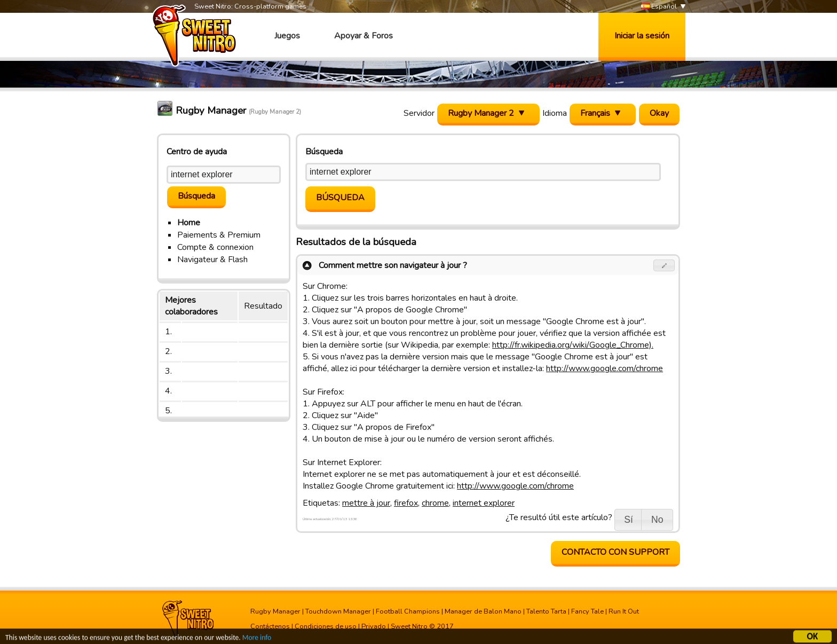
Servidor (419, 113)
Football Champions (408, 611)
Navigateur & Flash (212, 260)
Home (189, 223)
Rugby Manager (275, 611)
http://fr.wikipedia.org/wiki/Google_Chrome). (573, 345)
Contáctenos (270, 626)
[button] (664, 265)
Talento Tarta (546, 611)
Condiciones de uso (326, 626)
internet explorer (484, 503)
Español (659, 7)
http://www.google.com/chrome (605, 368)
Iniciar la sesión (642, 36)
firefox (406, 503)
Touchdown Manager (338, 611)
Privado (374, 626)
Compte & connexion (215, 247)
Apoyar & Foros (364, 36)
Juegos (287, 36)
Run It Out (624, 611)
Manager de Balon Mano (483, 611)
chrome (435, 503)
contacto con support (615, 552)
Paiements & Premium (219, 235)
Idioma (555, 113)
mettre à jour (366, 503)
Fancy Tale (587, 611)
